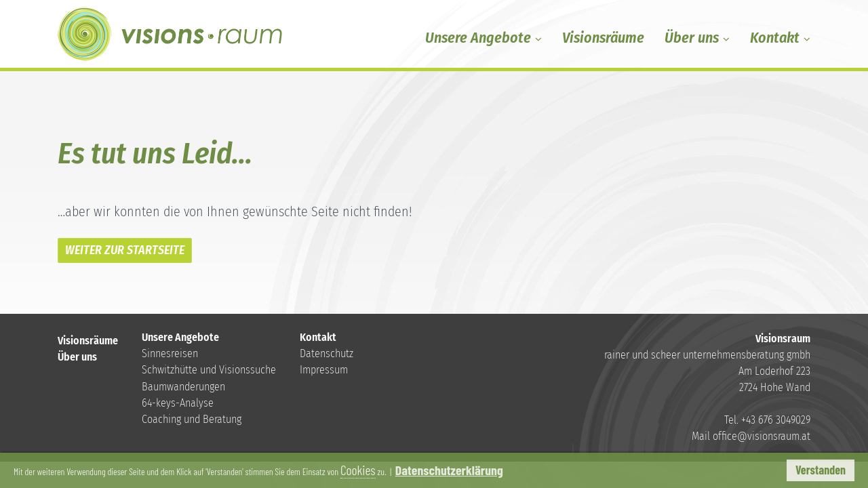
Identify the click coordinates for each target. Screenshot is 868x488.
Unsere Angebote (484, 38)
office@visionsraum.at (762, 436)
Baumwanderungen (183, 387)
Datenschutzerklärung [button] (598, 470)
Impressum (324, 370)
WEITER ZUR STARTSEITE (125, 250)
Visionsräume (603, 38)
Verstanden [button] (821, 470)
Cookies (498, 470)
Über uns (697, 38)
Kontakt (780, 38)
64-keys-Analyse (178, 403)
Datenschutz (327, 353)
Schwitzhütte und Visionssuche (209, 370)
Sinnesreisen (170, 353)
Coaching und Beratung (192, 419)
